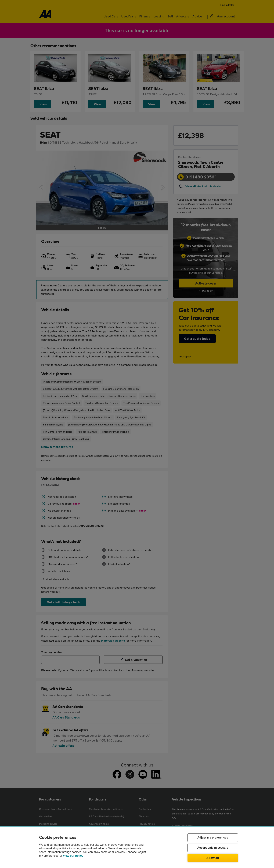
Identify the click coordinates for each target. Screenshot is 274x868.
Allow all (213, 858)
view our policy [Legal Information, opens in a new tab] (73, 856)
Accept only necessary (213, 848)
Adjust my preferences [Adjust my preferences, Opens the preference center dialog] (213, 838)
